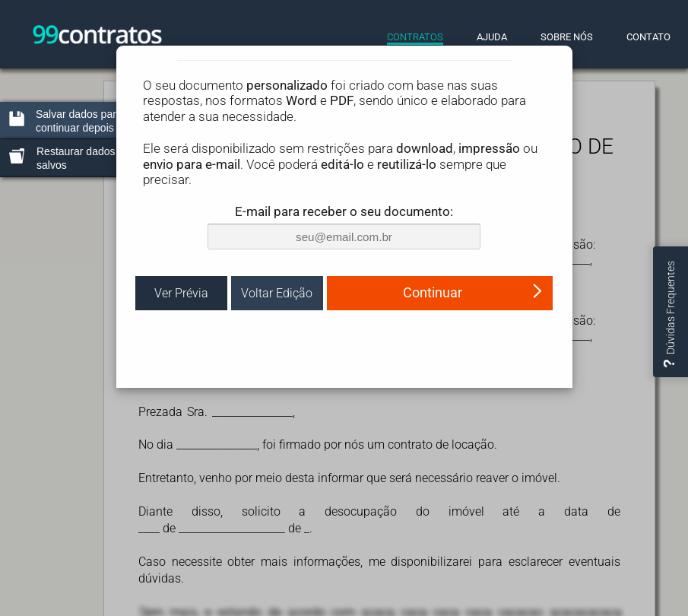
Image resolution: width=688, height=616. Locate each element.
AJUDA (492, 37)
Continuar (473, 418)
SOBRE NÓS (567, 37)
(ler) (461, 393)
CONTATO (648, 37)
